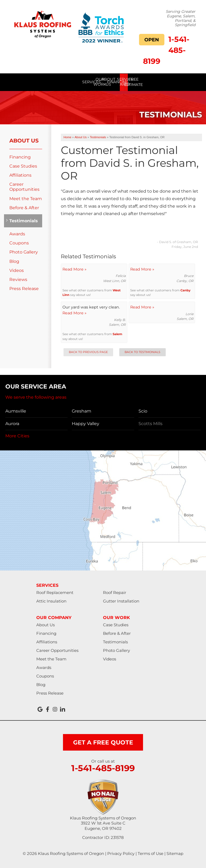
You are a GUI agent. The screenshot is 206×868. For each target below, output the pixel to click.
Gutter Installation (121, 601)
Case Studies (23, 166)
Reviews (18, 279)
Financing (20, 157)
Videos (17, 270)
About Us (24, 140)
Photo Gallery (24, 252)
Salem (117, 334)
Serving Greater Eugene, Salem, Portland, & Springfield (181, 18)
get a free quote (103, 742)
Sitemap (175, 853)
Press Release (24, 289)
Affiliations (20, 175)
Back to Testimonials (142, 352)
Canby (185, 290)
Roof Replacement (55, 592)
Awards (17, 234)
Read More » (74, 269)
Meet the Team (26, 198)
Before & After (24, 207)
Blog (14, 261)
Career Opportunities (24, 187)
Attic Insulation (51, 601)
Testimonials (23, 221)
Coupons (19, 243)
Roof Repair (115, 592)
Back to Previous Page (88, 352)
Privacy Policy (121, 853)
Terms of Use (150, 853)
